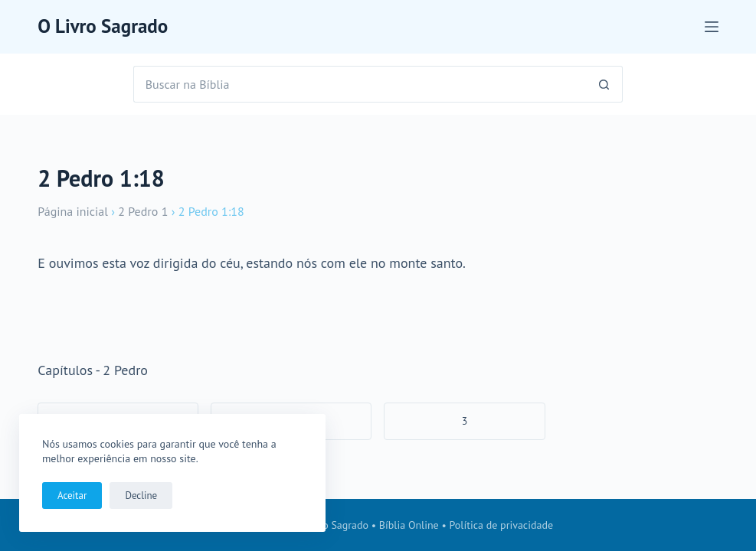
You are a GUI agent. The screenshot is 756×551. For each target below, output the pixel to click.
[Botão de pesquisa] (604, 84)
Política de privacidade (502, 525)
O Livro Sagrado (103, 26)
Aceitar (72, 496)
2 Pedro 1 (143, 211)
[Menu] (712, 27)
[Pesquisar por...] (360, 84)
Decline (141, 496)
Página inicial (73, 211)
